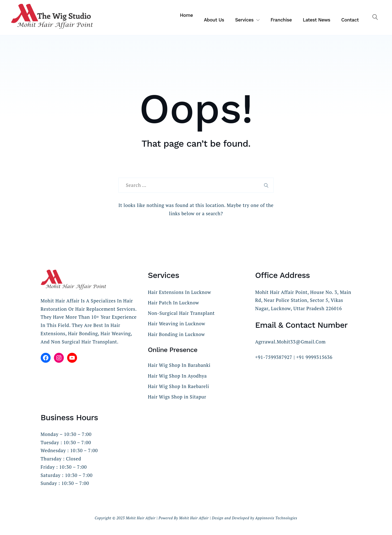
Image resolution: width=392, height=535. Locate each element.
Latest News (317, 20)
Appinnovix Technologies (276, 518)
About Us (214, 20)
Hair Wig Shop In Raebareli (179, 386)
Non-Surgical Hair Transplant (181, 313)
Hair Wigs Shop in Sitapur (177, 397)
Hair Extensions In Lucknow (180, 292)
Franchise (281, 20)
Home (186, 15)
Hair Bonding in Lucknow (176, 334)
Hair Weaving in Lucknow (177, 324)
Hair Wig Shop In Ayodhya (177, 376)
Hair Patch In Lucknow (174, 303)
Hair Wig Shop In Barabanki (179, 365)
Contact (350, 20)
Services (244, 20)
